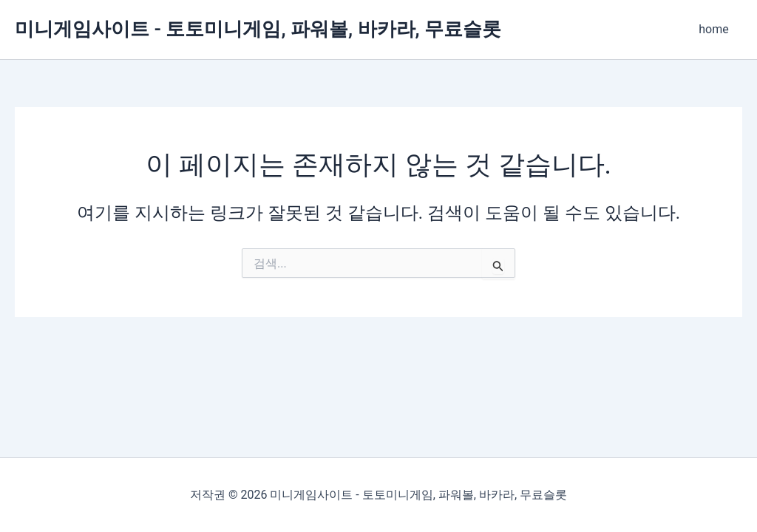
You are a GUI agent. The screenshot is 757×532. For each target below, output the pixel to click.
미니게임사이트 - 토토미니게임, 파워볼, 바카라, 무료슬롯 (258, 29)
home (716, 29)
